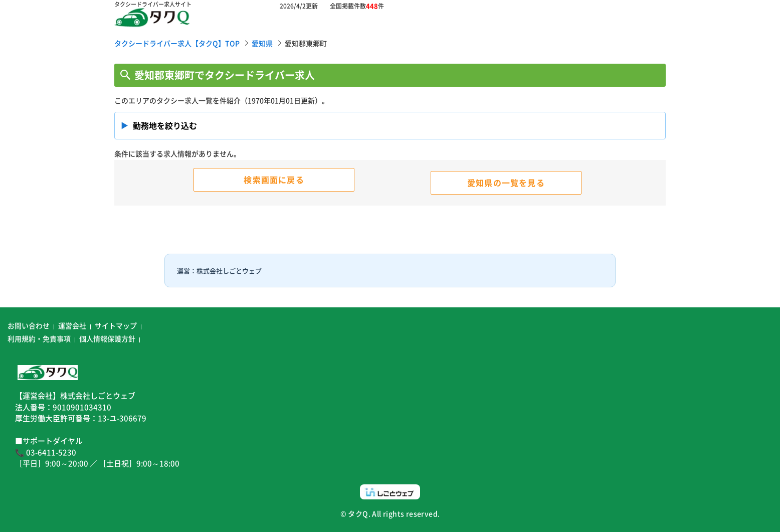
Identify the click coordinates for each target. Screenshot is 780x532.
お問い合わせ (29, 325)
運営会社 (72, 325)
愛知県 (262, 43)
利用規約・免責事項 (39, 338)
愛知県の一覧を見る (506, 183)
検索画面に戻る (274, 180)
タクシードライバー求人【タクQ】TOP (177, 43)
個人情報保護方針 (107, 338)
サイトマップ (116, 325)
